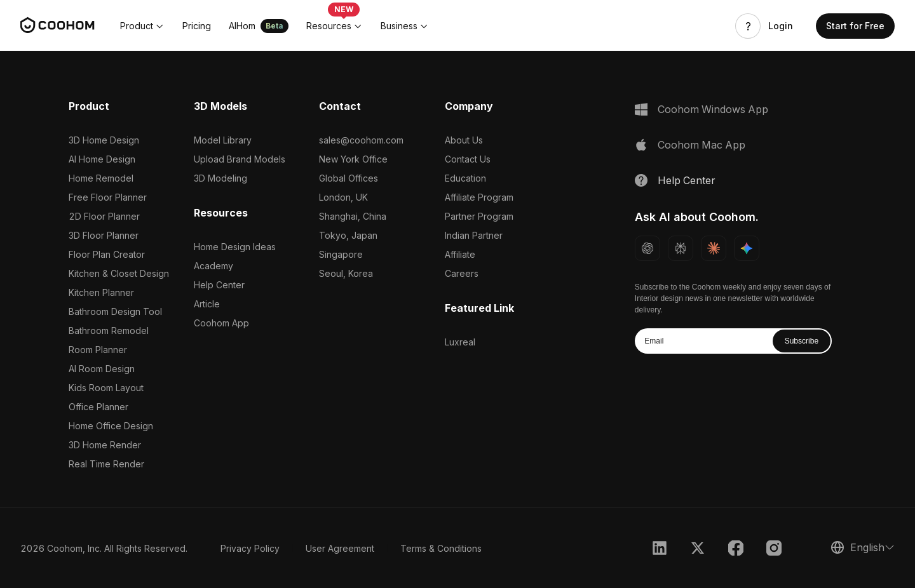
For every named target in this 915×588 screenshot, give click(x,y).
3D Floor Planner (104, 235)
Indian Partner (474, 235)
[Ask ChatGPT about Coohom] (647, 248)
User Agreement (340, 548)
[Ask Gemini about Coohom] (747, 248)
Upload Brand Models (240, 159)
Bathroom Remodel (109, 331)
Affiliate (460, 254)
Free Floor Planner (108, 197)
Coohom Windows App (713, 109)
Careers (462, 273)
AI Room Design (102, 369)
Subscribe (802, 341)
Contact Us (468, 159)
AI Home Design (102, 159)
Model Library (223, 140)
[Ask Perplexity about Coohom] (681, 248)
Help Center (219, 285)
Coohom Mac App (701, 145)
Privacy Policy (250, 548)
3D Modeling (220, 178)
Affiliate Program (479, 197)
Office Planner (98, 407)
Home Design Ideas (235, 247)
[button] (142, 26)
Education (465, 178)
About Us (464, 140)
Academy (213, 266)
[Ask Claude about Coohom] (714, 248)
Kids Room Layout (106, 388)
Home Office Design (111, 426)
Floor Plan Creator (107, 254)
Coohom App (221, 323)
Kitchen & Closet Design (119, 273)
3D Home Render (105, 445)
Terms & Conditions (441, 548)
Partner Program (479, 216)
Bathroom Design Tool (115, 311)
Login (781, 26)
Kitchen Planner (101, 292)
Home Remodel (101, 178)
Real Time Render (106, 464)
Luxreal (460, 342)
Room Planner (98, 350)
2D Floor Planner (104, 216)
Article (207, 304)
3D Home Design (104, 140)
